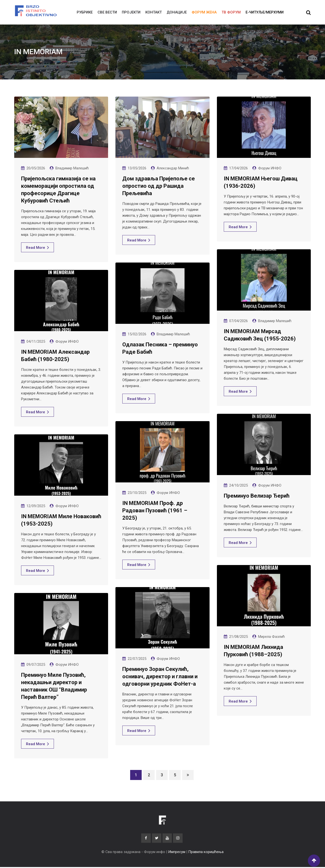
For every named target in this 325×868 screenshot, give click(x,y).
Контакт (154, 12)
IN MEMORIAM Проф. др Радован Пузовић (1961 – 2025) (155, 510)
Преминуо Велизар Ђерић (257, 496)
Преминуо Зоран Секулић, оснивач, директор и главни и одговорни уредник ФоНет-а (160, 676)
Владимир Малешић (72, 168)
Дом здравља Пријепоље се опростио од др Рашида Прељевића (159, 186)
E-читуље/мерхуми (265, 12)
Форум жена (204, 12)
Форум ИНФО (270, 168)
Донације (177, 12)
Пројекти (131, 12)
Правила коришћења (206, 853)
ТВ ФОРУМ (231, 12)
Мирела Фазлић (271, 637)
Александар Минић (173, 168)
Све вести (107, 12)
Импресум (177, 853)
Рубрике (85, 12)
